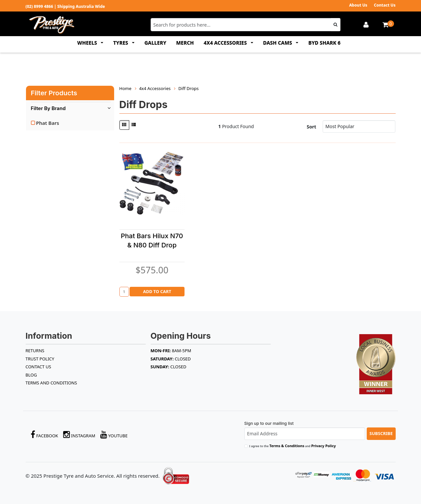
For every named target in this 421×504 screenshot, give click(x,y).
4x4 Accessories (155, 88)
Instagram (79, 435)
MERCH (185, 43)
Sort (311, 127)
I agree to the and (293, 446)
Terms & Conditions (287, 446)
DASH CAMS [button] (278, 43)
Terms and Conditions (51, 383)
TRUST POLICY (40, 359)
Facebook (44, 435)
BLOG (31, 375)
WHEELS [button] (88, 43)
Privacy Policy (323, 446)
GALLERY (155, 43)
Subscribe (381, 433)
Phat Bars (48, 123)
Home (125, 88)
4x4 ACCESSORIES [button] (226, 43)
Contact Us (385, 5)
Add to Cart (157, 291)
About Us (358, 5)
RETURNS (35, 351)
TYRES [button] (121, 43)
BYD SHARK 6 (324, 43)
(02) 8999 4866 (39, 6)
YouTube (114, 435)
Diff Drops (188, 88)
